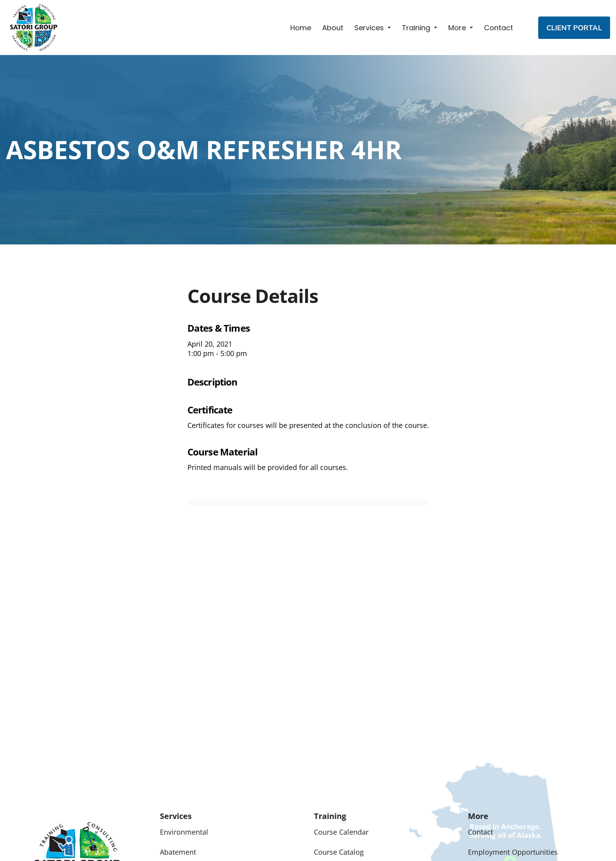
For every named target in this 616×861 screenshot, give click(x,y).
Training (416, 28)
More (457, 28)
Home (301, 28)
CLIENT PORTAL (574, 28)
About (333, 28)
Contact (499, 28)
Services (369, 28)
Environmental (184, 832)
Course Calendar (341, 832)
